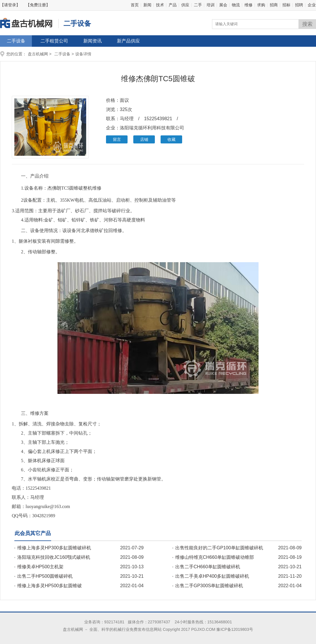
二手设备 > (64, 54)
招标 (286, 5)
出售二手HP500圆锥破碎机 (45, 576)
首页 (135, 5)
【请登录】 (10, 5)
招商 (274, 5)
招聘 (299, 5)
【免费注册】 (38, 5)
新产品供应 (128, 41)
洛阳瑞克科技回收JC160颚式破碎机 (54, 557)
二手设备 (16, 41)
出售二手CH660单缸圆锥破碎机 (208, 567)
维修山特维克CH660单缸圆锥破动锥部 (215, 557)
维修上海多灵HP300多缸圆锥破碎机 (54, 548)
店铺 (144, 139)
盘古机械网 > (40, 54)
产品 (173, 5)
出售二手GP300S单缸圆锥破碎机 (209, 586)
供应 (185, 5)
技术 (160, 5)
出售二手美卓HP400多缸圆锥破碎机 (212, 576)
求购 (261, 5)
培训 (211, 5)
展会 (223, 5)
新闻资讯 (93, 41)
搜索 (307, 24)
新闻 (147, 5)
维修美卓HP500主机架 (40, 567)
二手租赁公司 (54, 41)
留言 (117, 139)
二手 (198, 5)
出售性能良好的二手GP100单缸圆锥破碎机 (219, 548)
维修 (248, 5)
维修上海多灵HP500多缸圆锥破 (50, 586)
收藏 (172, 139)
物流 (236, 5)
